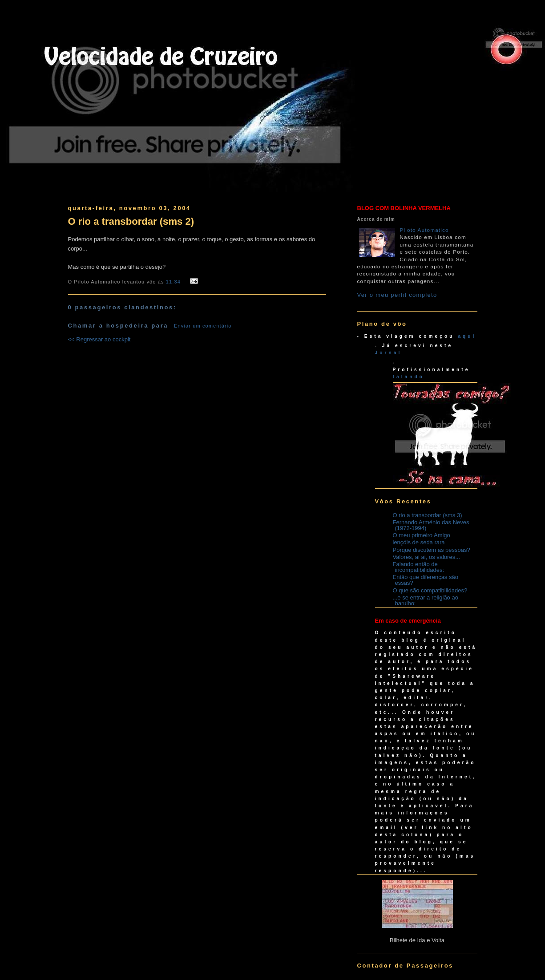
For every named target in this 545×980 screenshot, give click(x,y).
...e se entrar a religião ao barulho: (426, 600)
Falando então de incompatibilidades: (419, 567)
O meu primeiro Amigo (422, 535)
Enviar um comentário (203, 326)
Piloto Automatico (424, 230)
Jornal (389, 353)
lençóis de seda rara (419, 542)
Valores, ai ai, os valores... (427, 557)
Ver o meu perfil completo (397, 295)
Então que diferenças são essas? (426, 580)
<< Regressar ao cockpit (99, 339)
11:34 (173, 282)
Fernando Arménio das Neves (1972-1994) (431, 525)
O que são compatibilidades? (430, 590)
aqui (467, 336)
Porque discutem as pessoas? (432, 550)
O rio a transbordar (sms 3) (428, 515)
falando (409, 377)
